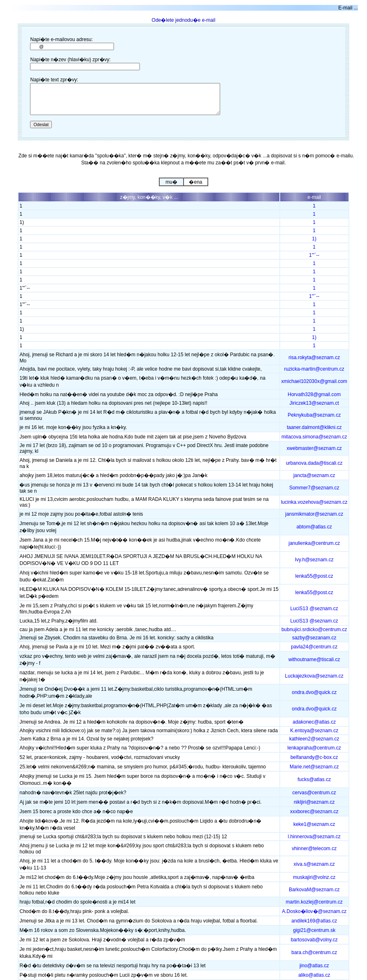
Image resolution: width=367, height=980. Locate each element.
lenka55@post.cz (314, 576)
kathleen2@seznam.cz (314, 739)
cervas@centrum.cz (314, 793)
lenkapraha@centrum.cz (314, 748)
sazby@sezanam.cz (314, 638)
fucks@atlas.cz (314, 779)
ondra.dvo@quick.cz (314, 692)
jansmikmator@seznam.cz (314, 514)
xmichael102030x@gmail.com (314, 381)
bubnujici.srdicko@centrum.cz (314, 630)
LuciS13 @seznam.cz (314, 609)
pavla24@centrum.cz (314, 647)
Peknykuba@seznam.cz (314, 415)
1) (314, 239)
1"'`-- (314, 255)
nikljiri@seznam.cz (314, 802)
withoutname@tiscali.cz (314, 659)
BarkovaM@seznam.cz (314, 890)
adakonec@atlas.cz (314, 722)
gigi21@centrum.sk (314, 930)
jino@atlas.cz (314, 966)
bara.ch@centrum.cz (314, 952)
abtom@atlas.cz (314, 527)
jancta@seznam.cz (314, 475)
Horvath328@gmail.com (314, 394)
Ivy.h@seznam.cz (314, 560)
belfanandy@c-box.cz (314, 757)
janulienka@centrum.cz (314, 543)
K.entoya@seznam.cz (314, 731)
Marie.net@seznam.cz (314, 767)
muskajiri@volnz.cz (314, 877)
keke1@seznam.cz (314, 824)
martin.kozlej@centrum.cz (314, 902)
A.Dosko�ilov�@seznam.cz (314, 911)
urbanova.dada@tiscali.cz (314, 463)
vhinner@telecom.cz (314, 849)
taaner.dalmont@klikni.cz (314, 427)
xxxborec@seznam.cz (314, 812)
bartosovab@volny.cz (314, 940)
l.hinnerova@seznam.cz (314, 837)
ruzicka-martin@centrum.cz (314, 369)
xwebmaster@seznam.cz (314, 448)
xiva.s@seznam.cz (314, 864)
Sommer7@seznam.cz (314, 488)
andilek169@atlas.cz (314, 921)
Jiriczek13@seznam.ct (314, 403)
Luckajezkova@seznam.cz (314, 676)
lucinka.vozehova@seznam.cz (314, 502)
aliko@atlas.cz (314, 975)
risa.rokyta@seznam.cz (314, 357)
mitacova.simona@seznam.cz (314, 437)
